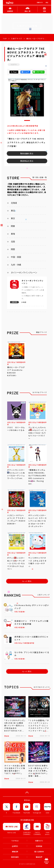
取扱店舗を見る (27, 153)
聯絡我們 (39, 857)
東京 (13, 218)
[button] (27, 120)
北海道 (14, 203)
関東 (13, 226)
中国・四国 (16, 257)
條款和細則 (15, 857)
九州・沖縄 (16, 265)
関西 (13, 249)
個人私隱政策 (39, 852)
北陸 (13, 242)
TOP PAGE (15, 841)
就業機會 (39, 846)
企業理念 (15, 846)
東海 (13, 234)
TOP (5, 39)
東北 (13, 211)
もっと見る (27, 581)
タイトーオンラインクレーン (24, 272)
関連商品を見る (27, 161)
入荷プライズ (17, 39)
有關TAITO (40, 3)
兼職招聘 (15, 852)
